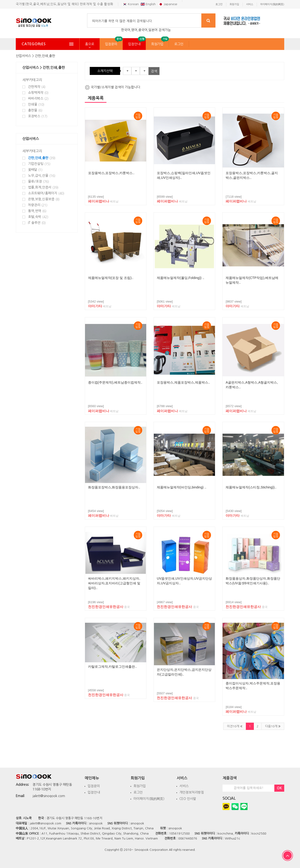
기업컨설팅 (39, 164)
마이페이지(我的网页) (149, 799)
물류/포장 (39, 182)
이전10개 (235, 726)
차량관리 (38, 205)
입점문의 (111, 44)
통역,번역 (37, 211)
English (149, 4)
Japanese (168, 4)
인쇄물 (36, 104)
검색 (154, 71)
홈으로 (90, 44)
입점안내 (134, 44)
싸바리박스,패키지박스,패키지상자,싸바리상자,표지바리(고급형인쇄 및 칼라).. (114, 583)
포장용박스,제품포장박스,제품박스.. (183, 382)
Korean (131, 4)
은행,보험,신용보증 (44, 199)
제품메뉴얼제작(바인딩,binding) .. (182, 487)
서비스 (184, 786)
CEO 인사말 (188, 799)
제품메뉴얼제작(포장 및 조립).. (111, 278)
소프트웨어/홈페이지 (46, 193)
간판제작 (37, 87)
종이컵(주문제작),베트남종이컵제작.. (115, 382)
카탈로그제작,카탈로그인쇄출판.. (113, 667)
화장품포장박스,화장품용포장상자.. (114, 487)
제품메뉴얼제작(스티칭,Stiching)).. (251, 487)
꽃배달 (35, 170)
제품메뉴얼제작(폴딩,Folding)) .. (180, 278)
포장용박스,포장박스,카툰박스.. (111, 173)
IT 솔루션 (37, 223)
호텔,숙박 (38, 217)
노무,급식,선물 (42, 176)
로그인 (179, 44)
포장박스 (38, 116)
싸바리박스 (38, 99)
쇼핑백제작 (38, 93)
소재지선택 (105, 71)
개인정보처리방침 (192, 792)
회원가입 (157, 44)
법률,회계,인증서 (43, 187)
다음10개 (273, 726)
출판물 (35, 110)
